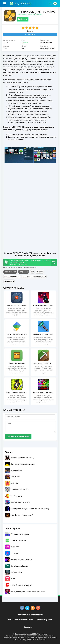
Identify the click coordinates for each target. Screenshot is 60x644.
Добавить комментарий (18, 436)
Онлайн (39, 14)
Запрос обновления (12, 277)
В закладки (30, 34)
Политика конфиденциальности (30, 614)
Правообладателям (45, 620)
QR (32, 272)
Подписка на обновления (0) (34, 277)
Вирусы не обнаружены (13, 267)
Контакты (28, 627)
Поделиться (9, 281)
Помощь (40, 272)
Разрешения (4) (30, 267)
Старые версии (10, 272)
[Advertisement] (23, 195)
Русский (25, 43)
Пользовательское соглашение (20, 620)
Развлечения (22, 14)
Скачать (23, 19)
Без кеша (31, 14)
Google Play (24, 272)
